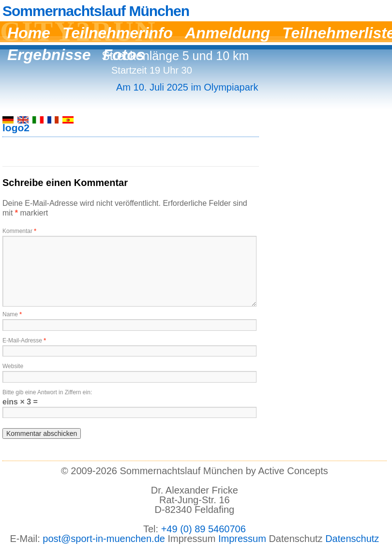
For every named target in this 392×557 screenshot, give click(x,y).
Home (29, 33)
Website (13, 366)
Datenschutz (352, 539)
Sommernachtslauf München (96, 11)
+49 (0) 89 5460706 (204, 529)
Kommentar (19, 231)
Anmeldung (227, 33)
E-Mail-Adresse (24, 340)
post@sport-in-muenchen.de (104, 539)
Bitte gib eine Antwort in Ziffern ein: (47, 392)
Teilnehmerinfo (118, 33)
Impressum (242, 539)
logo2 (16, 128)
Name (12, 314)
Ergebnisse (49, 55)
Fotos (124, 55)
